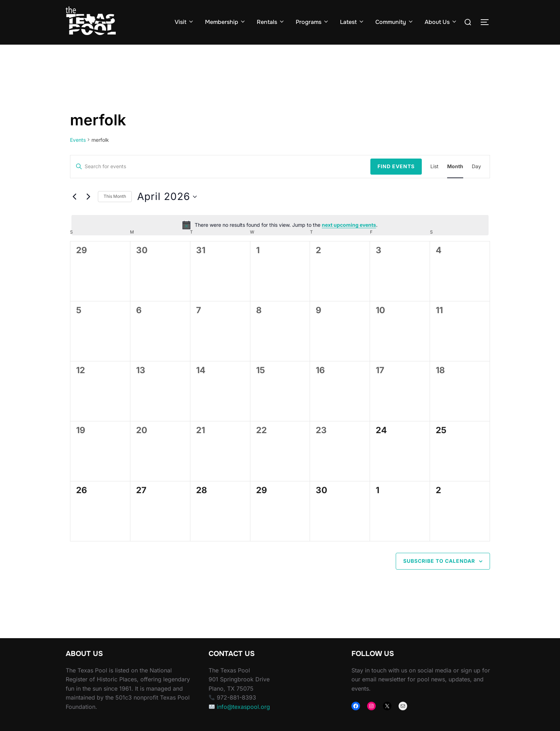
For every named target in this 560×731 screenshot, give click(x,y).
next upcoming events (349, 239)
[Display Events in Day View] (476, 181)
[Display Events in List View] (434, 181)
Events (78, 154)
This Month (115, 210)
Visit (184, 22)
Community (395, 22)
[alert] (280, 239)
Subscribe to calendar (439, 575)
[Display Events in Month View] (455, 181)
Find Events (396, 180)
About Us (441, 22)
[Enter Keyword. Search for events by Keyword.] (220, 181)
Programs (312, 22)
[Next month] (88, 210)
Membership (226, 22)
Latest (352, 22)
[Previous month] (74, 210)
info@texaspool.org (243, 721)
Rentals (271, 22)
